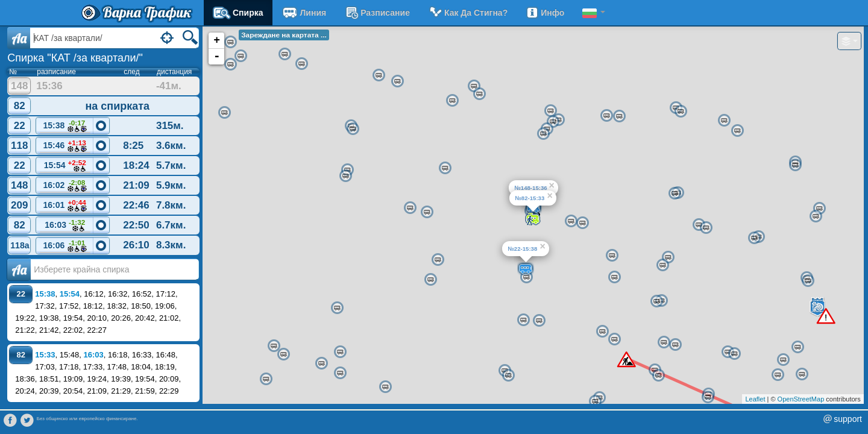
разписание (377, 13)
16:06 (65, 246)
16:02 (65, 186)
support (848, 419)
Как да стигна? (468, 13)
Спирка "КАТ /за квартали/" (75, 58)
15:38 (65, 126)
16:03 (65, 226)
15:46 (65, 146)
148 (19, 86)
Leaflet (755, 399)
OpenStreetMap (801, 399)
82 (20, 106)
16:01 (65, 206)
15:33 (45, 355)
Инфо (545, 13)
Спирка (238, 13)
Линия (304, 13)
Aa (19, 38)
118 (19, 146)
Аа (19, 269)
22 (20, 126)
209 (19, 205)
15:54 (65, 166)
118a (20, 245)
